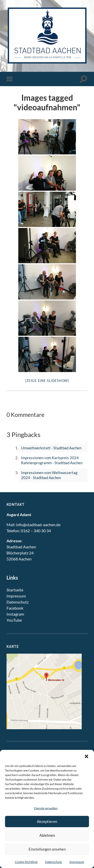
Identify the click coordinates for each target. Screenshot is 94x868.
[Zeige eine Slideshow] (47, 381)
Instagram (15, 614)
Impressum (77, 862)
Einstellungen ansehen (47, 849)
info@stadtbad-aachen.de (38, 525)
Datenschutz (54, 862)
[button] (86, 756)
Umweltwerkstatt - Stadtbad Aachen (51, 448)
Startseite (15, 590)
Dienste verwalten (46, 808)
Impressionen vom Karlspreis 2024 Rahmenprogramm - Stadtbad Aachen (52, 460)
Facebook (15, 608)
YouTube (14, 620)
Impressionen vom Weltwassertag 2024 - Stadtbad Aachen (49, 475)
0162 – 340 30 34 (36, 531)
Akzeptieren (47, 821)
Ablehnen (47, 835)
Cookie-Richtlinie (26, 862)
